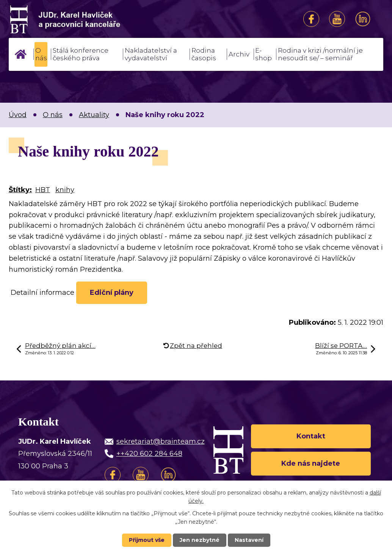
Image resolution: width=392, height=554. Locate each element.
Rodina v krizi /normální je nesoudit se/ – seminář (320, 54)
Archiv (239, 54)
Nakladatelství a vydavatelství (151, 54)
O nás (41, 54)
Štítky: (20, 190)
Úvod (20, 54)
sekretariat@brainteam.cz (161, 441)
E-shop (263, 54)
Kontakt (311, 436)
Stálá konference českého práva (81, 54)
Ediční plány (112, 293)
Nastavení (249, 540)
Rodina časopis (204, 54)
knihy (65, 190)
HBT (43, 190)
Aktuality (94, 115)
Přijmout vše (147, 540)
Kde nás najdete (311, 463)
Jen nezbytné (200, 540)
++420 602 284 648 (149, 454)
